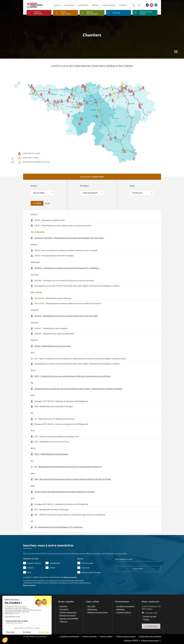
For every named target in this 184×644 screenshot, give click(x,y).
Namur (52, 568)
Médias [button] (95, 5)
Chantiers (69, 5)
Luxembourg (55, 563)
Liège (29, 573)
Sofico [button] (57, 5)
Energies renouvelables (91, 573)
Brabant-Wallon (34, 563)
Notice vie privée (70, 577)
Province (84, 186)
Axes (132, 186)
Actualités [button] (83, 5)
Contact (123, 5)
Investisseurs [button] (109, 5)
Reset (47, 203)
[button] (39, 13)
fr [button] (139, 5)
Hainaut (31, 568)
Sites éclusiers (87, 563)
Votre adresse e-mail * (124, 559)
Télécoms (85, 568)
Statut (34, 186)
